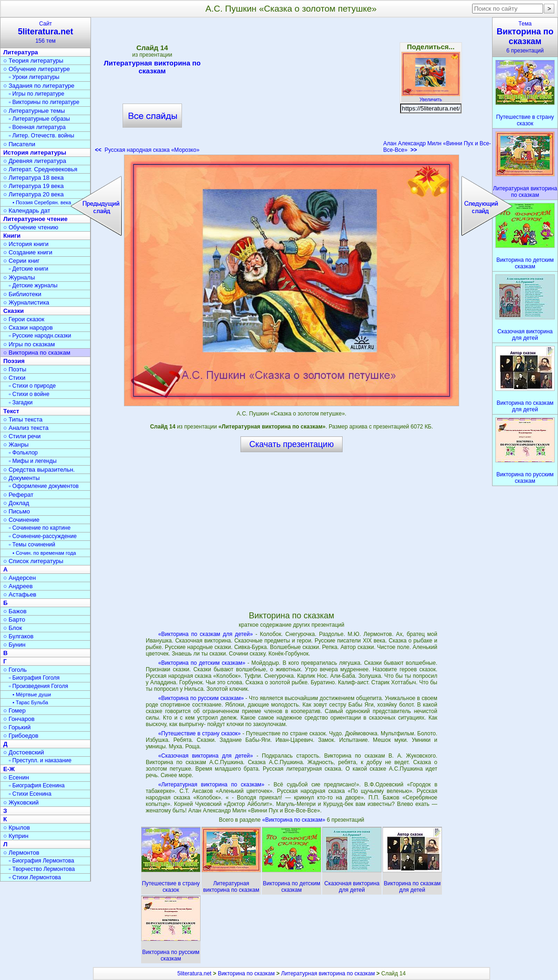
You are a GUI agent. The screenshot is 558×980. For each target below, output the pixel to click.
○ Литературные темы (34, 111)
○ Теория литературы (33, 61)
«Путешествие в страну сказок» (200, 733)
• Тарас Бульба (30, 702)
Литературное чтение (35, 219)
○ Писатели (19, 144)
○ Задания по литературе (39, 86)
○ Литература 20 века (33, 194)
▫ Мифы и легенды (33, 461)
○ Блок (13, 628)
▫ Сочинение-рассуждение (43, 536)
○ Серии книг (21, 261)
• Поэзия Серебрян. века (42, 202)
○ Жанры (16, 445)
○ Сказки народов (28, 328)
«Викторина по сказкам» (295, 820)
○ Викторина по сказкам (37, 353)
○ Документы (21, 478)
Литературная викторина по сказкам (152, 67)
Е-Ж (9, 769)
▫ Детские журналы (33, 286)
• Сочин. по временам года (44, 553)
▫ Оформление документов (44, 486)
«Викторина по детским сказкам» (202, 663)
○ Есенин (16, 777)
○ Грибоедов (21, 736)
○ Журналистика (26, 302)
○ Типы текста (23, 419)
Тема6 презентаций (525, 37)
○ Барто (14, 620)
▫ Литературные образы (39, 119)
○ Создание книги (28, 252)
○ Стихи (14, 378)
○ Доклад (16, 503)
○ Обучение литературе (37, 69)
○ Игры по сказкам (29, 344)
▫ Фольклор (23, 453)
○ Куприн (16, 836)
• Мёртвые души (32, 694)
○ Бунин (14, 645)
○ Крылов (16, 827)
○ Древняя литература (35, 161)
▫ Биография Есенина (37, 785)
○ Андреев (18, 586)
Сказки (13, 311)
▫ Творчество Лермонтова (42, 869)
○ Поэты (15, 369)
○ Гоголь (15, 670)
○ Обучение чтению (31, 227)
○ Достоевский (24, 752)
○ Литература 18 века (33, 178)
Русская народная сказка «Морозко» (147, 150)
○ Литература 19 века (33, 186)
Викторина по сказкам (246, 974)
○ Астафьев (20, 594)
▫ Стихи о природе (32, 386)
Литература (21, 52)
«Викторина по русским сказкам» (201, 698)
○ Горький (17, 727)
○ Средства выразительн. (39, 470)
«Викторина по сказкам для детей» (206, 634)
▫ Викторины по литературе (44, 102)
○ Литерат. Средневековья (40, 169)
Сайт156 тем (45, 32)
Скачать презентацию (292, 444)
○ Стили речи (22, 436)
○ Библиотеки (22, 294)
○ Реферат (18, 495)
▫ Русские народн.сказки (40, 336)
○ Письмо (17, 511)
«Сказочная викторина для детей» (206, 756)
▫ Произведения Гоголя (39, 686)
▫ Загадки (21, 402)
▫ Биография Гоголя (34, 678)
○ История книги (26, 244)
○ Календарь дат (27, 211)
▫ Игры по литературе (36, 94)
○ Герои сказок (24, 319)
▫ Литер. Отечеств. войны (42, 136)
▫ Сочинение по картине (40, 528)
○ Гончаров (19, 719)
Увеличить (431, 97)
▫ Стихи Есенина (30, 794)
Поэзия (14, 361)
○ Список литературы (33, 561)
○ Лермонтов (21, 853)
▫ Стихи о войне (29, 394)
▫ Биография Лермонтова (42, 861)
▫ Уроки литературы (34, 77)
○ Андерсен (19, 578)
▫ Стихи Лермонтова (35, 877)
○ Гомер (14, 711)
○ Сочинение (21, 520)
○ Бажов (15, 611)
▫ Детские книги (29, 269)
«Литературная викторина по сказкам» (211, 785)
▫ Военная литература (37, 127)
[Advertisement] (292, 88)
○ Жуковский (21, 802)
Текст (11, 411)
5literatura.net (194, 974)
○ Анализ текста (26, 428)
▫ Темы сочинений (32, 545)
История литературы (35, 153)
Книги (12, 236)
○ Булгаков (18, 636)
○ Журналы (19, 277)
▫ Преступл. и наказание (40, 760)
